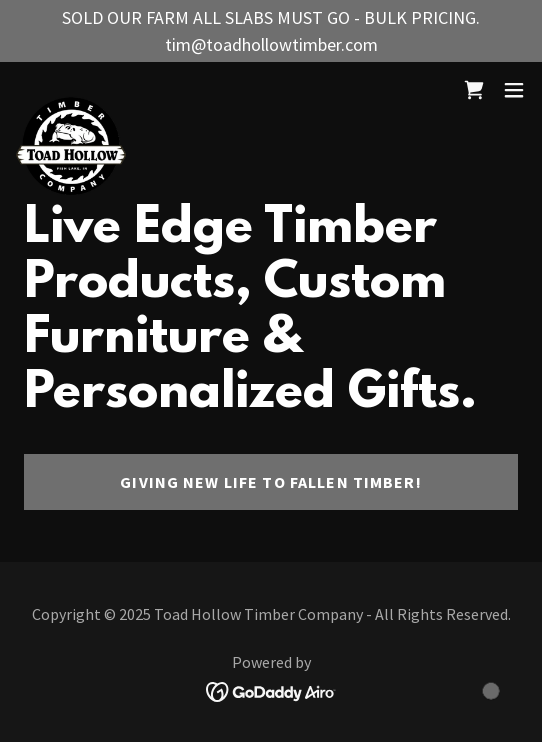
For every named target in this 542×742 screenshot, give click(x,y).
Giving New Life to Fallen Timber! (271, 482)
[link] (71, 90)
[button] (514, 90)
